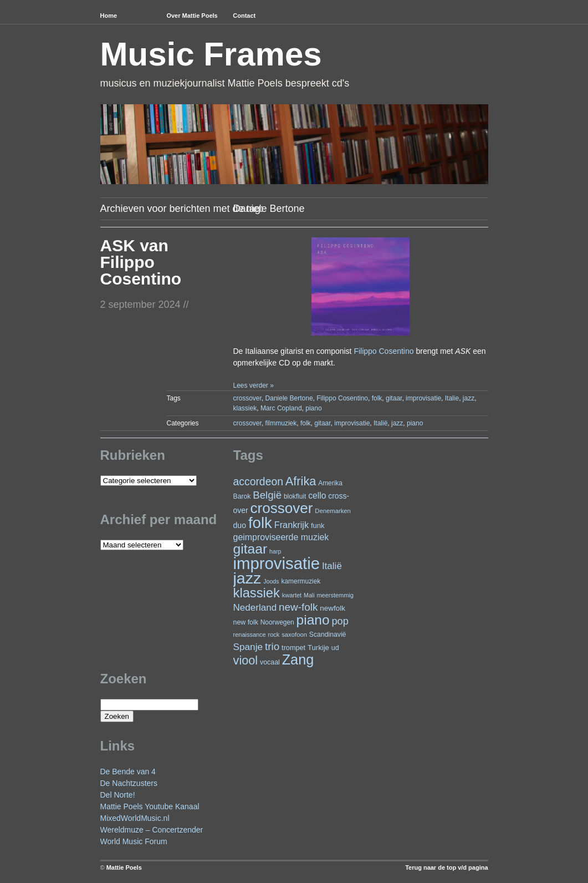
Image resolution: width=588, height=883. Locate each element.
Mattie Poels (124, 867)
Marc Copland (281, 408)
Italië (380, 423)
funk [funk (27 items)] (318, 526)
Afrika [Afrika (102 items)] (301, 481)
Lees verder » (253, 385)
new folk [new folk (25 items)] (246, 622)
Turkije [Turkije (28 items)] (318, 648)
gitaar (394, 398)
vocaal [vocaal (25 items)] (270, 662)
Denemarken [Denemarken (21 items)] (333, 511)
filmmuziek (281, 423)
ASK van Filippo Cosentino (141, 262)
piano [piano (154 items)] (313, 620)
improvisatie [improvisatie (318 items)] (277, 563)
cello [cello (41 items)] (317, 496)
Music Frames (211, 54)
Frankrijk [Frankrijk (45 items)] (292, 525)
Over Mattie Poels (192, 16)
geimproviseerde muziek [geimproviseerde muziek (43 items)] (281, 537)
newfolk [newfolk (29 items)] (333, 608)
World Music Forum (134, 841)
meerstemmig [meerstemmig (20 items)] (335, 595)
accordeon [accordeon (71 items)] (258, 481)
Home (109, 16)
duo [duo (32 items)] (240, 525)
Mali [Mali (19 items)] (309, 595)
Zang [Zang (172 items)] (298, 659)
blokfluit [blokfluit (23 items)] (295, 496)
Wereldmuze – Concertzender (152, 830)
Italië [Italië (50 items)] (332, 566)
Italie (452, 398)
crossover (247, 398)
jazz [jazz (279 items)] (247, 578)
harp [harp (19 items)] (275, 551)
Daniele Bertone (289, 398)
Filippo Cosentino (384, 351)
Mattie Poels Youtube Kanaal (150, 806)
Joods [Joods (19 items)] (271, 581)
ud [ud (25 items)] (335, 648)
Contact (244, 16)
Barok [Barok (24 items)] (242, 496)
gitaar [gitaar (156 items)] (250, 549)
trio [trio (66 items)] (272, 646)
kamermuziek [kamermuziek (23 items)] (301, 581)
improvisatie (423, 398)
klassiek (245, 408)
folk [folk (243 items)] (260, 523)
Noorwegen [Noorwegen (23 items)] (277, 622)
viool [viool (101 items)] (246, 660)
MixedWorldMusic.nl (135, 818)
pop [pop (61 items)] (340, 621)
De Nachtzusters (129, 783)
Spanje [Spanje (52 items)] (248, 647)
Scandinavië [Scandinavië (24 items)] (328, 635)
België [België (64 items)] (267, 495)
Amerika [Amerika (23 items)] (330, 483)
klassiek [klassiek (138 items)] (257, 593)
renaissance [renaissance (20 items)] (250, 635)
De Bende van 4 (128, 772)
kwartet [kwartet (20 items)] (292, 595)
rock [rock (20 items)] (274, 635)
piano (313, 408)
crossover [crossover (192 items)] (282, 508)
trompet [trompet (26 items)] (293, 648)
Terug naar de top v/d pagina (446, 867)
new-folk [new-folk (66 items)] (298, 607)
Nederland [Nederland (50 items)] (255, 608)
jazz (469, 398)
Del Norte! (118, 795)
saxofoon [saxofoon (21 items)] (294, 635)
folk (377, 398)
